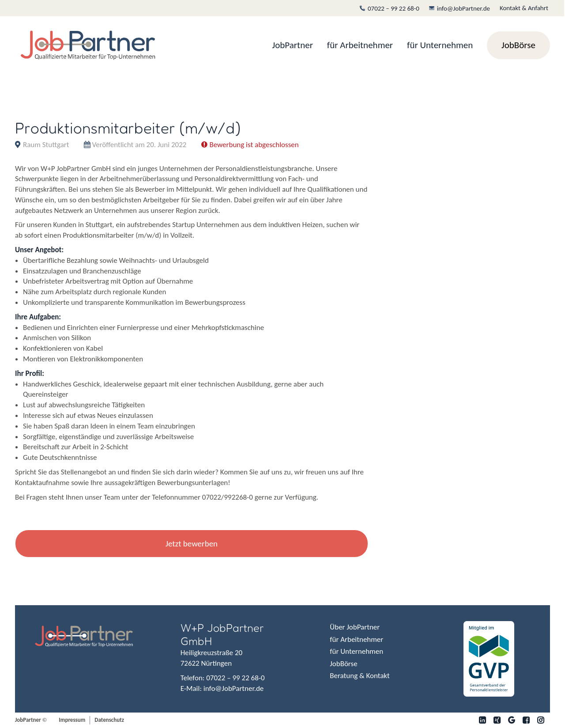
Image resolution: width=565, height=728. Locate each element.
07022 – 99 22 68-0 (390, 8)
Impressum (72, 720)
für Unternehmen (440, 45)
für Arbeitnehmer (360, 45)
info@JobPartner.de (460, 8)
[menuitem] (392, 8)
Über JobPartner (355, 627)
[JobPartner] (88, 45)
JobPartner (293, 45)
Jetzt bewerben (192, 544)
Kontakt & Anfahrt (524, 8)
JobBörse (343, 664)
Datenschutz (109, 720)
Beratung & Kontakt (360, 676)
